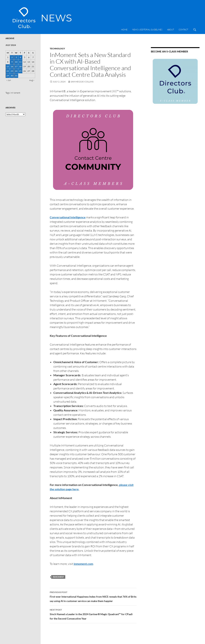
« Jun (9, 80)
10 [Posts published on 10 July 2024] (16, 62)
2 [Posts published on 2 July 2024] (12, 57)
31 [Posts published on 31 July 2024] (16, 76)
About (171, 30)
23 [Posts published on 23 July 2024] (12, 71)
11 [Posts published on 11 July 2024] (20, 62)
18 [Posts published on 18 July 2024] (20, 66)
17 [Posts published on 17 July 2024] (16, 66)
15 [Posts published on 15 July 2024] (8, 66)
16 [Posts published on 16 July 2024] (12, 66)
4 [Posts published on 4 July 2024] (20, 57)
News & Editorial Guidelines (147, 30)
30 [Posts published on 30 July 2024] (12, 76)
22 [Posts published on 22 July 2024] (8, 71)
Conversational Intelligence (68, 217)
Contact (183, 30)
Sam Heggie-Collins (82, 82)
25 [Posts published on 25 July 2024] (20, 71)
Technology (57, 49)
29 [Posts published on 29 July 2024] (8, 76)
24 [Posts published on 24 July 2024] (16, 71)
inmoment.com (83, 564)
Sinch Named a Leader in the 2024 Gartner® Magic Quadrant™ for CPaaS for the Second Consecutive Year (93, 614)
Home (124, 30)
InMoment (58, 577)
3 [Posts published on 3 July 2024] (16, 57)
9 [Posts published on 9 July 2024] (12, 62)
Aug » (32, 80)
